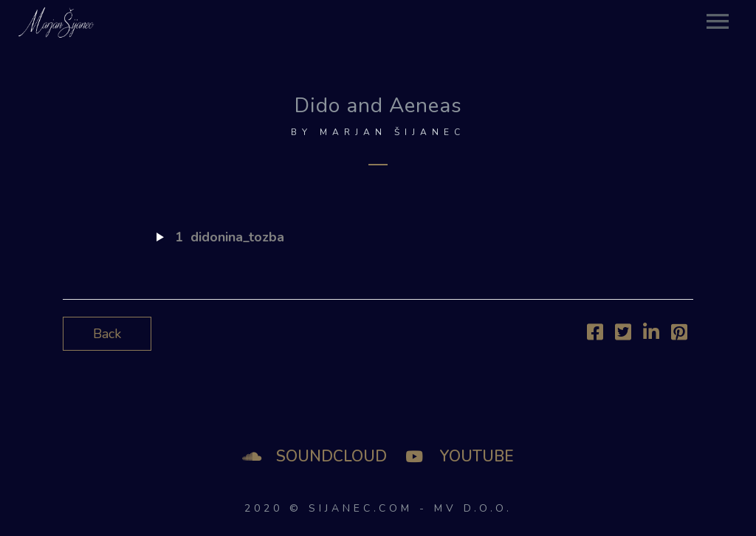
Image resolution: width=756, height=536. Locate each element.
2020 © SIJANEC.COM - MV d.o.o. (378, 508)
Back (107, 334)
